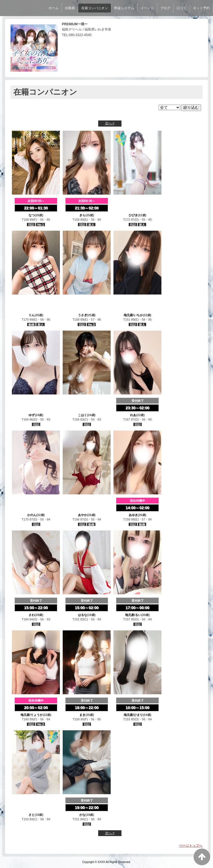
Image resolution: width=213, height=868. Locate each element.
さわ (32, 615)
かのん (32, 515)
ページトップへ (191, 846)
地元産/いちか (133, 315)
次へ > (110, 123)
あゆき (133, 515)
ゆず (32, 415)
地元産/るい (133, 615)
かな (82, 815)
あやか (83, 515)
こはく (83, 415)
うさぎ (83, 315)
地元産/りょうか (32, 715)
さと (32, 815)
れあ (133, 415)
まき (82, 715)
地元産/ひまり (133, 715)
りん (32, 315)
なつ (32, 215)
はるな (83, 615)
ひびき (133, 215)
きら (82, 215)
